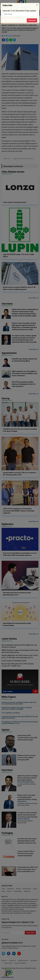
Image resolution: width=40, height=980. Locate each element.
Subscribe (32, 20)
